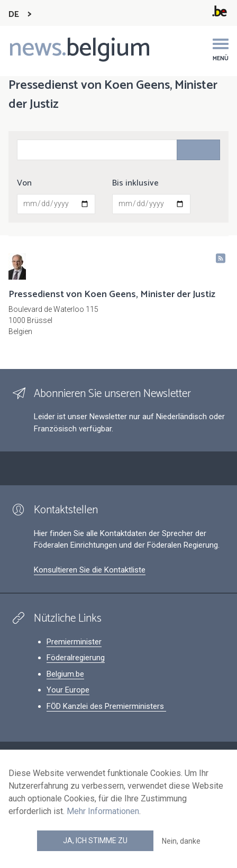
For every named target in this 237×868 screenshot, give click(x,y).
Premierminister (74, 642)
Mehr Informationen (103, 811)
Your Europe (68, 690)
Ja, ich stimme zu (95, 841)
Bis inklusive (135, 183)
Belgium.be (65, 674)
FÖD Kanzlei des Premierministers (106, 706)
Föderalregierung (76, 658)
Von (24, 183)
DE (14, 15)
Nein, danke (181, 841)
